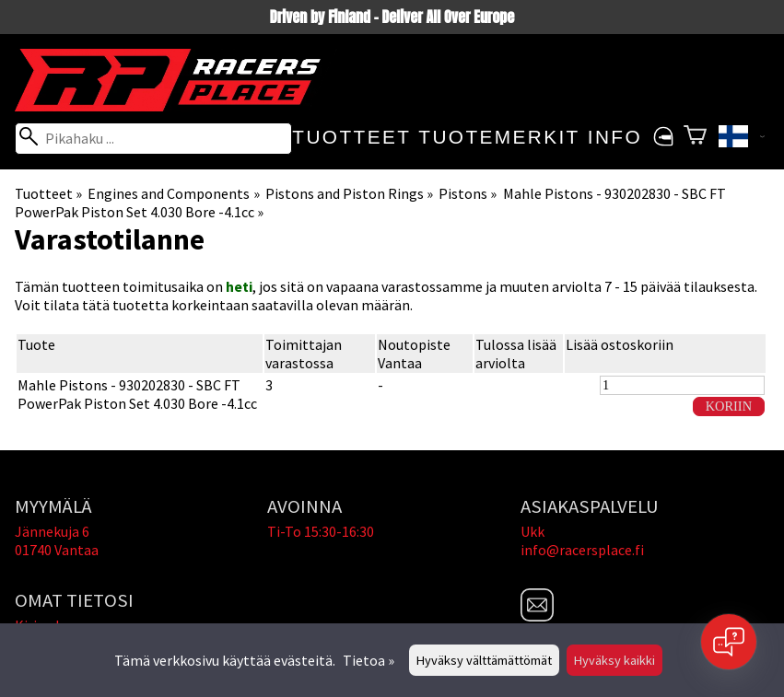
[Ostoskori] (695, 137)
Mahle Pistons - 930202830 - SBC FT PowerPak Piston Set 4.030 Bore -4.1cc (137, 394)
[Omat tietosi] (663, 137)
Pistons (468, 193)
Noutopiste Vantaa (414, 354)
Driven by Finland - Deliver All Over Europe (392, 17)
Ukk (532, 531)
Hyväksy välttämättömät (484, 660)
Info (615, 137)
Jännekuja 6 (52, 531)
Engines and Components (173, 193)
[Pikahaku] (153, 139)
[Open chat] (729, 642)
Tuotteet (351, 137)
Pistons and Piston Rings (349, 193)
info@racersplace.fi (582, 550)
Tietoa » (369, 660)
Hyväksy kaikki (614, 660)
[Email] (537, 616)
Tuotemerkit (499, 137)
